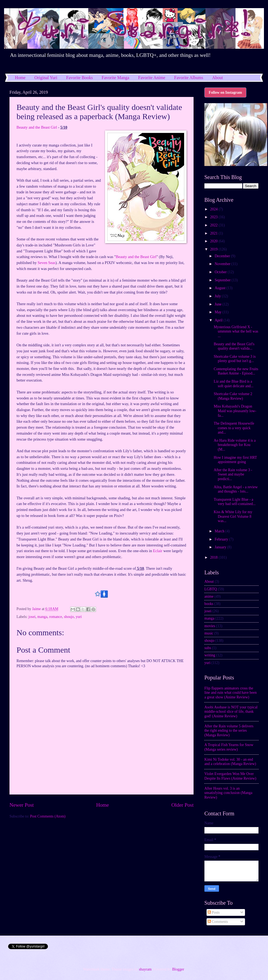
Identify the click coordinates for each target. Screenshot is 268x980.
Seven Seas (47, 263)
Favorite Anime (152, 78)
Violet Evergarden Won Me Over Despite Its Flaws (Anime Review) (230, 776)
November (223, 264)
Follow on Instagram (225, 92)
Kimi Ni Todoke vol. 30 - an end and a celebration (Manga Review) (230, 762)
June (219, 304)
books (209, 604)
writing (210, 655)
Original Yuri (46, 78)
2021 (214, 233)
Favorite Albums (189, 78)
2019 (214, 249)
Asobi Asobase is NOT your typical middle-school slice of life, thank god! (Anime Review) (231, 712)
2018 (214, 557)
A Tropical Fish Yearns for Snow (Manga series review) (229, 747)
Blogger (178, 969)
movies (210, 626)
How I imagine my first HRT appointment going (235, 460)
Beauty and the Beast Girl (37, 127)
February (222, 539)
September (223, 280)
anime (209, 596)
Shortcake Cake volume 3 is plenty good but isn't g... (235, 359)
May (219, 312)
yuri (79, 617)
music (209, 633)
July (218, 296)
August (220, 288)
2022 (214, 225)
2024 (214, 209)
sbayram (145, 969)
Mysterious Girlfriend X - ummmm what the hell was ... (236, 331)
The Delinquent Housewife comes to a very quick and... (234, 428)
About (209, 582)
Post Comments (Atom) (48, 816)
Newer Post (22, 805)
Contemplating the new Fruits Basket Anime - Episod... (236, 371)
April (219, 320)
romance (56, 617)
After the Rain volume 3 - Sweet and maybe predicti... (233, 474)
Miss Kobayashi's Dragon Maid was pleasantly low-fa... (235, 411)
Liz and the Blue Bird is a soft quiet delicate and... (233, 384)
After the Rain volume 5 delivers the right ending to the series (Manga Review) (229, 731)
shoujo (69, 617)
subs (208, 648)
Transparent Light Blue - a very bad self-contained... (235, 502)
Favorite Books (79, 78)
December (223, 256)
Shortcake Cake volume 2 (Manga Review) (233, 396)
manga (42, 617)
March (220, 531)
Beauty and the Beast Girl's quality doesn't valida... (234, 346)
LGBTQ (211, 589)
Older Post (182, 805)
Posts (214, 912)
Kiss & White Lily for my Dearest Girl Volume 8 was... (233, 516)
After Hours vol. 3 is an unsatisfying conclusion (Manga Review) (228, 793)
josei (32, 617)
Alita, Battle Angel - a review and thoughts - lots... (236, 489)
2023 (214, 217)
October (221, 272)
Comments (218, 922)
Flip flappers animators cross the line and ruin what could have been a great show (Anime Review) (231, 693)
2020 (214, 241)
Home (20, 78)
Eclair (158, 551)
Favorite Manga (116, 78)
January (221, 547)
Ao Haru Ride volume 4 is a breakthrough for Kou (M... (235, 445)
